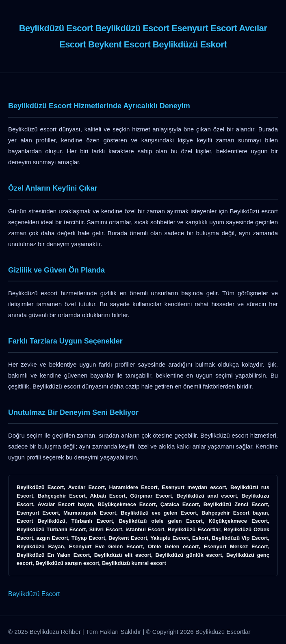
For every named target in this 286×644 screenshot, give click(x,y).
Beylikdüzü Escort (34, 594)
